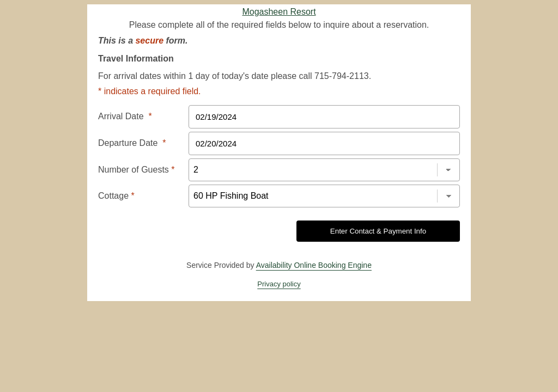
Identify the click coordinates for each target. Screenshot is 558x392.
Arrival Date (125, 116)
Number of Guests (137, 170)
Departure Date (132, 143)
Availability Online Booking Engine (314, 265)
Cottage (116, 196)
